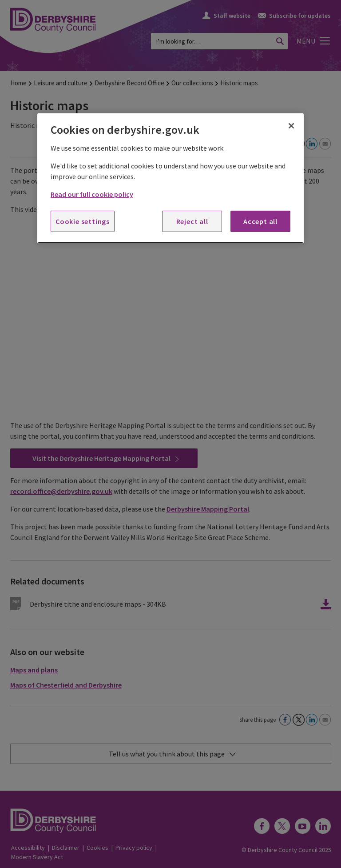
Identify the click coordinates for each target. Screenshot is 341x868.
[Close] (291, 126)
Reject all (192, 221)
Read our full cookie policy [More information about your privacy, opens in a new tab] (92, 194)
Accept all (260, 221)
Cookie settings (83, 221)
